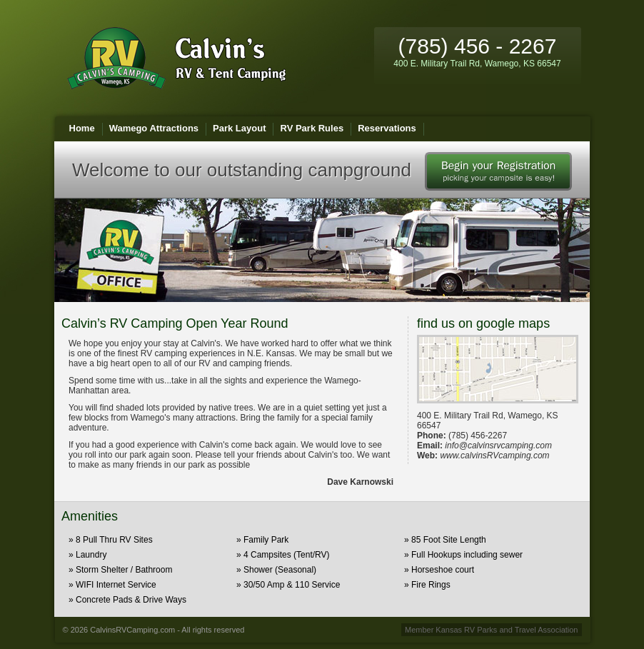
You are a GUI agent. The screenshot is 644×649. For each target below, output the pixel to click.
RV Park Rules (312, 128)
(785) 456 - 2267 (477, 51)
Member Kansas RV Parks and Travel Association (492, 630)
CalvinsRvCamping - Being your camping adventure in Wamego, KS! (176, 58)
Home (82, 128)
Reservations (387, 128)
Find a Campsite (498, 171)
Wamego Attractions (154, 128)
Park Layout (239, 128)
